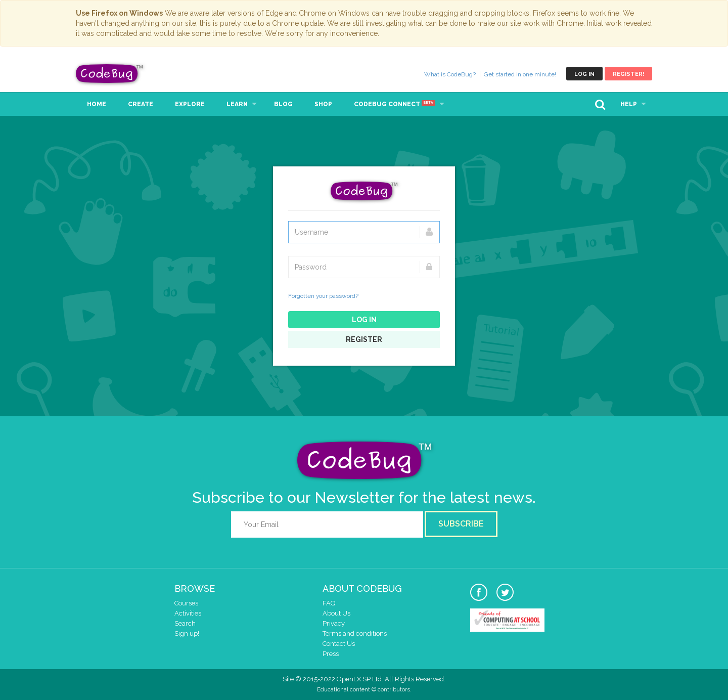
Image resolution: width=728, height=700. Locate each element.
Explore (190, 104)
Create (141, 104)
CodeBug (110, 74)
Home (97, 104)
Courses (186, 603)
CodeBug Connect (395, 104)
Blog (283, 104)
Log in (584, 74)
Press (331, 654)
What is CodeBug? (450, 74)
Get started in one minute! (520, 74)
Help (629, 104)
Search (185, 623)
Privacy (334, 623)
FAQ (329, 603)
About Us (336, 613)
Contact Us (339, 644)
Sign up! (187, 633)
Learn (237, 104)
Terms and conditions (355, 633)
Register (364, 339)
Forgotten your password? (323, 296)
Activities (188, 613)
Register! (628, 74)
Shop (323, 104)
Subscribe (461, 524)
